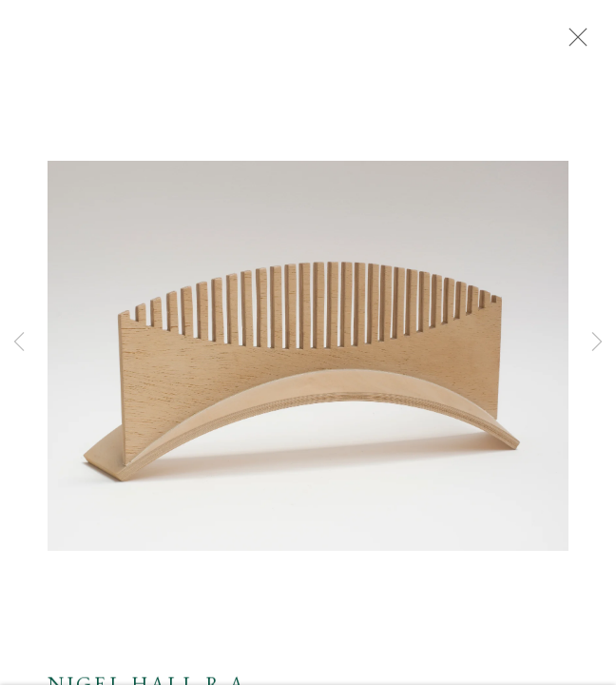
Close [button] (573, 43)
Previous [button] (19, 342)
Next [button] (597, 342)
